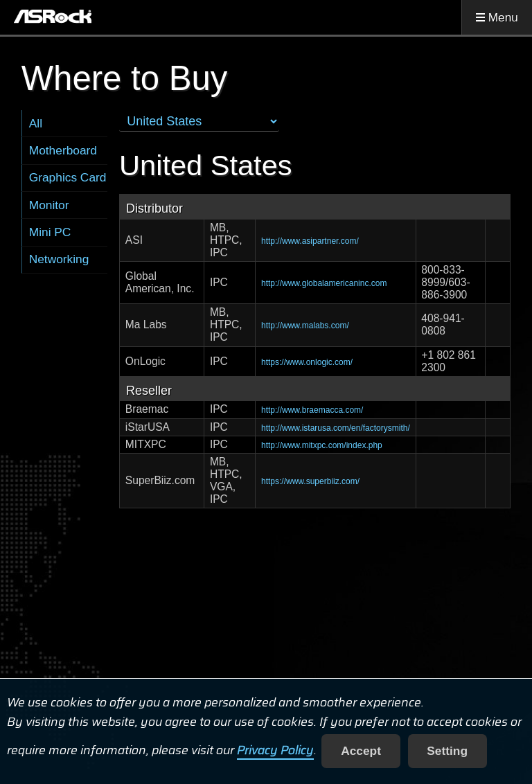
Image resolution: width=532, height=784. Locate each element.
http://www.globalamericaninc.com (324, 283)
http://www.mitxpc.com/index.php (322, 445)
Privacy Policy (275, 751)
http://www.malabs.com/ (305, 326)
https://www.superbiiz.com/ (310, 481)
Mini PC (50, 232)
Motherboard (63, 150)
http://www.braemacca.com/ (312, 410)
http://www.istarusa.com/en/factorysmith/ (336, 428)
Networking (59, 259)
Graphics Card (68, 177)
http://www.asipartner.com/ (310, 241)
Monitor (49, 205)
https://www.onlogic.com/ (307, 362)
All (36, 123)
